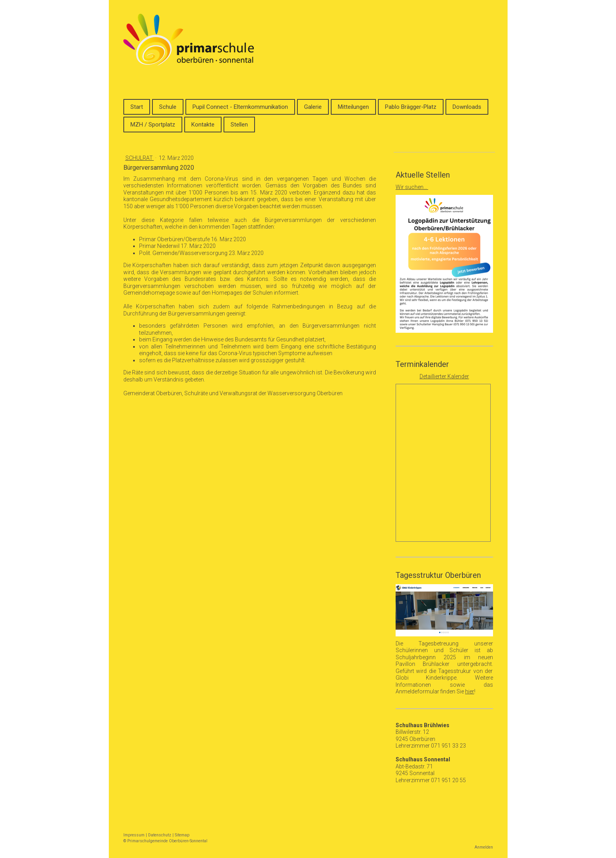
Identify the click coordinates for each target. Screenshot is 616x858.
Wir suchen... (412, 187)
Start (137, 107)
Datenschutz (160, 835)
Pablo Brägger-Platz (411, 107)
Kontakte (203, 125)
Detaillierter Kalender (444, 376)
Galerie (313, 107)
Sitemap (182, 835)
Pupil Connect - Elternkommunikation (240, 107)
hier (470, 691)
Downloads (467, 107)
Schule (168, 107)
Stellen (239, 125)
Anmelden (484, 847)
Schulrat (140, 158)
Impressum (134, 835)
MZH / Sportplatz (153, 125)
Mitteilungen (353, 107)
